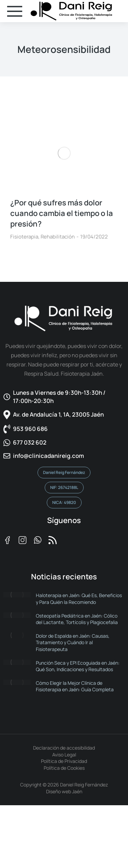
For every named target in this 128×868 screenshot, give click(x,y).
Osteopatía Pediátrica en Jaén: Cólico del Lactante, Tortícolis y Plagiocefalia (77, 619)
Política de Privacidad (64, 761)
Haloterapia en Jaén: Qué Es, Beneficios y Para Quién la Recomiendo (79, 599)
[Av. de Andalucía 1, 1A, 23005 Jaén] (64, 415)
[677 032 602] (64, 443)
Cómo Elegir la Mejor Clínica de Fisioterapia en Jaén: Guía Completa (75, 686)
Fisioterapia (24, 237)
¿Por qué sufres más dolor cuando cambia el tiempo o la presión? (62, 213)
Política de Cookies (64, 768)
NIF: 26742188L (64, 487)
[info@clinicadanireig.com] (64, 456)
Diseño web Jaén (64, 791)
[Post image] (64, 153)
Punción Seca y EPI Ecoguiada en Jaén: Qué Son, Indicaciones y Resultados (78, 666)
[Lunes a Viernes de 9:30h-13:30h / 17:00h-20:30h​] (64, 397)
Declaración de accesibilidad (64, 748)
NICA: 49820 (64, 502)
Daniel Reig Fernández (64, 472)
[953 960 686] (64, 429)
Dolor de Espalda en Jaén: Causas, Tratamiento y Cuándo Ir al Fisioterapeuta (73, 642)
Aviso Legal (64, 755)
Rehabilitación (58, 237)
